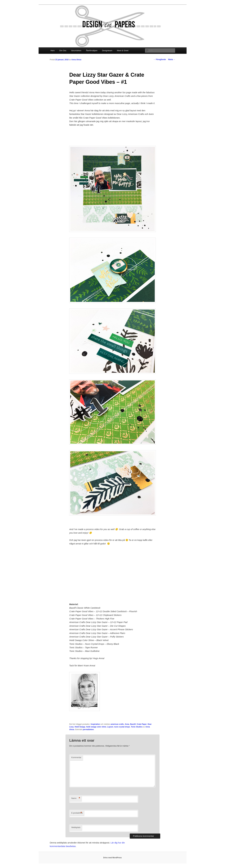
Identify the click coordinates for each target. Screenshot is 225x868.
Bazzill (133, 724)
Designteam (107, 51)
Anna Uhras (76, 60)
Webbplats (76, 827)
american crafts (117, 724)
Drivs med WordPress (112, 858)
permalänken (88, 729)
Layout (110, 727)
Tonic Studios (137, 727)
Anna (127, 724)
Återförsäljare (92, 51)
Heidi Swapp (80, 727)
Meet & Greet (123, 51)
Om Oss (63, 51)
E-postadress (77, 813)
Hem (53, 51)
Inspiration (95, 724)
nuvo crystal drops (122, 727)
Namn (76, 798)
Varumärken (76, 51)
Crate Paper (142, 724)
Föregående (160, 59)
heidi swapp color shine (96, 727)
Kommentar (76, 757)
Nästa (172, 59)
